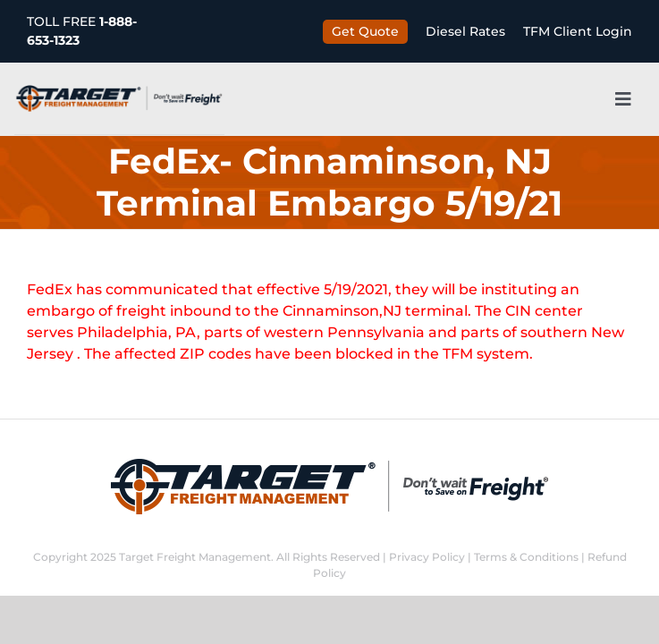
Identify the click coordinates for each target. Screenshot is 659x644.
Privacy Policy (427, 557)
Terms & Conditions (526, 557)
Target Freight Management (195, 557)
